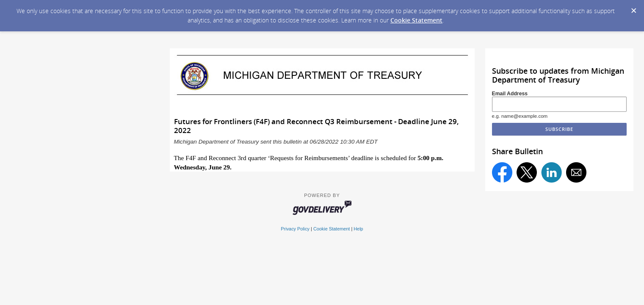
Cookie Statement (416, 20)
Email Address (510, 94)
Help (358, 229)
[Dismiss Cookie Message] (633, 8)
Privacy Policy (295, 229)
